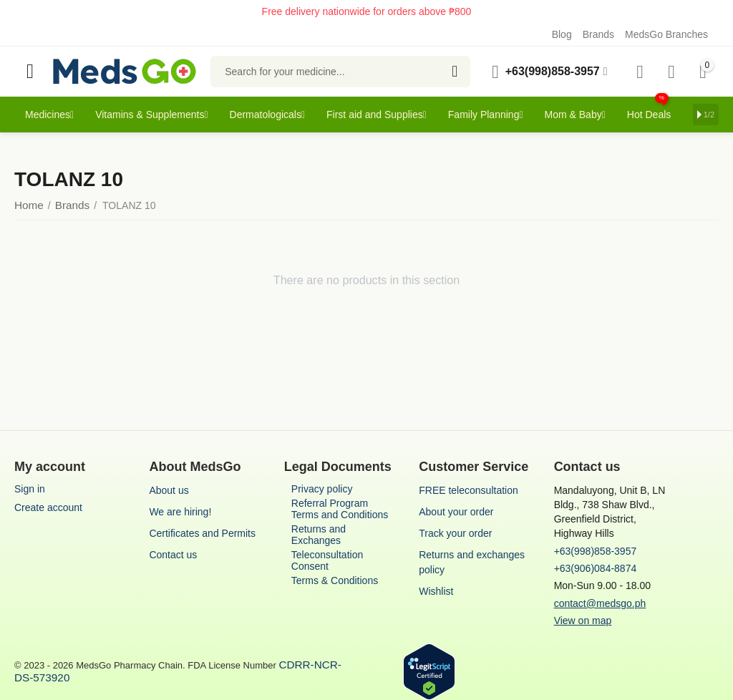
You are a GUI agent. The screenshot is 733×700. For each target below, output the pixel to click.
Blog (562, 34)
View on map (583, 621)
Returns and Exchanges (319, 535)
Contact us (173, 555)
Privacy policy (322, 489)
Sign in (30, 489)
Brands (598, 34)
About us (169, 490)
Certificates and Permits (202, 533)
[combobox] (340, 72)
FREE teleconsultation (469, 490)
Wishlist (436, 591)
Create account (48, 507)
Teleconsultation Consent (327, 560)
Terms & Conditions (335, 580)
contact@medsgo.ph (600, 603)
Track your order (455, 533)
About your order (456, 512)
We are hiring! (180, 512)
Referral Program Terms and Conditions (340, 509)
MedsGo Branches (666, 34)
